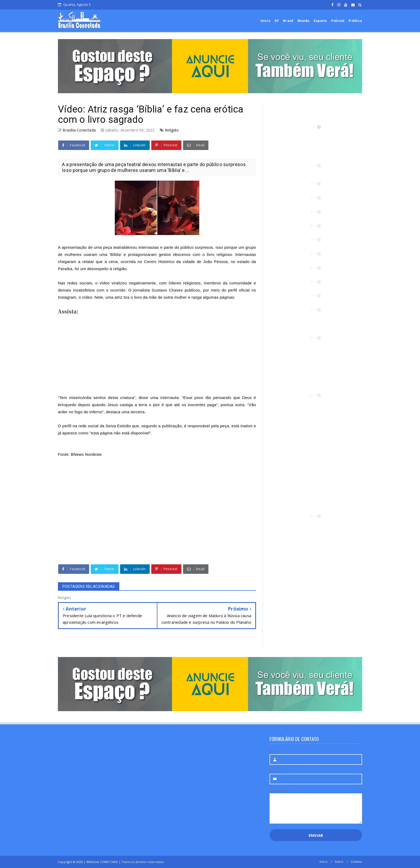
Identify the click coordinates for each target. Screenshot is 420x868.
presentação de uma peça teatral (94, 247)
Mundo (303, 21)
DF (277, 21)
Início (265, 21)
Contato (356, 862)
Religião (172, 130)
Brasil (288, 21)
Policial (338, 21)
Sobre (339, 862)
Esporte (320, 21)
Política (355, 21)
